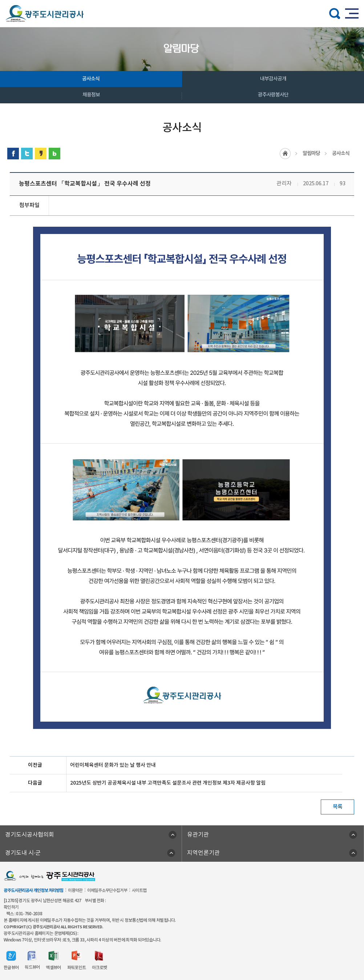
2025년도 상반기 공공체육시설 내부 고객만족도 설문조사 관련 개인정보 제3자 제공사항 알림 (168, 783)
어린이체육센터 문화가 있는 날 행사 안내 (113, 765)
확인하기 (11, 907)
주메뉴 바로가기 (182, 0)
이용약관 (75, 890)
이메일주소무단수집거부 (107, 890)
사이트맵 (139, 890)
